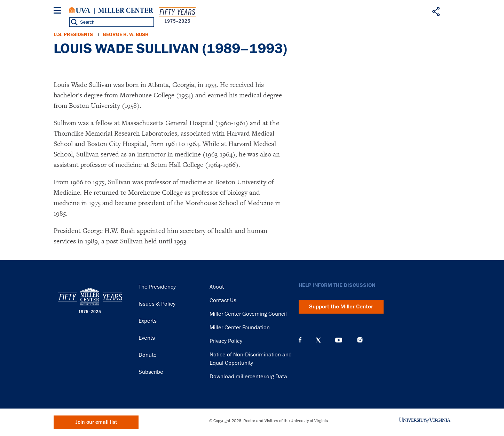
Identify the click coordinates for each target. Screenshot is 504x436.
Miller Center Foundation (240, 328)
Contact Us (223, 300)
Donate (148, 355)
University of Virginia (80, 10)
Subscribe (151, 372)
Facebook (300, 340)
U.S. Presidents (73, 35)
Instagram (360, 340)
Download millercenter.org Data (248, 377)
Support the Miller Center (341, 307)
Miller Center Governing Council (248, 314)
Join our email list (96, 422)
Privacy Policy (226, 341)
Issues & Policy (157, 304)
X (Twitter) (318, 340)
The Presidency (157, 287)
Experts (148, 321)
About (217, 287)
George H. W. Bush (126, 35)
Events (147, 338)
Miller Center (126, 10)
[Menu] (59, 11)
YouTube (339, 340)
